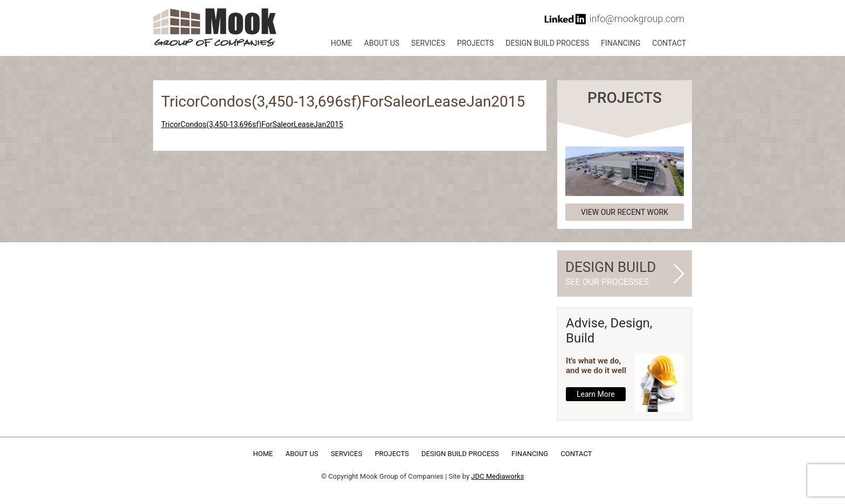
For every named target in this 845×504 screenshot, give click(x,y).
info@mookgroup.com (637, 19)
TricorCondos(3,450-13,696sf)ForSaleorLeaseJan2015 (252, 124)
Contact (669, 43)
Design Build (620, 274)
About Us (382, 43)
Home (342, 43)
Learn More (596, 394)
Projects (475, 43)
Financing (621, 43)
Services (428, 43)
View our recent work (625, 212)
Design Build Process (547, 43)
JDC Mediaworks (497, 476)
